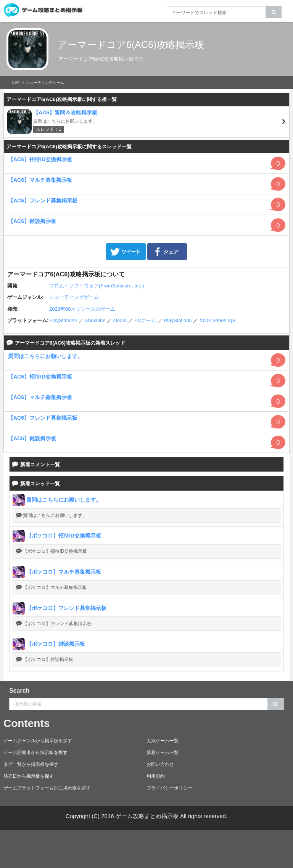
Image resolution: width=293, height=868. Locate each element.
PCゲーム (145, 320)
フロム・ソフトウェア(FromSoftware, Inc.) (97, 286)
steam (120, 320)
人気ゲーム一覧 (163, 741)
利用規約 (156, 776)
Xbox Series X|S (217, 320)
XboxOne (95, 320)
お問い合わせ (160, 764)
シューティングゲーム (45, 83)
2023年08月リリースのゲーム (82, 309)
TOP (15, 83)
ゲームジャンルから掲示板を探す (38, 741)
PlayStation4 (63, 320)
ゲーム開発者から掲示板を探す (35, 752)
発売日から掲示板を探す (29, 776)
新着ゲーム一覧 (163, 752)
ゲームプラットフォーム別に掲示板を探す (47, 788)
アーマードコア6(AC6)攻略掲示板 (131, 45)
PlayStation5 (178, 320)
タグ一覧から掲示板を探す (31, 764)
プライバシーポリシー (169, 788)
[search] (274, 12)
